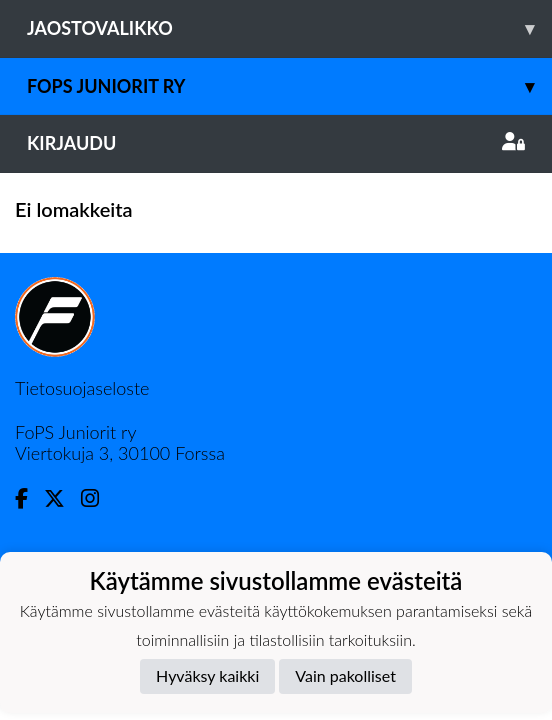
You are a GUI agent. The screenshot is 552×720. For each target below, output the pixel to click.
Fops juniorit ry (289, 86)
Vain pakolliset (345, 675)
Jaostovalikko (289, 28)
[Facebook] (29, 498)
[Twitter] (62, 498)
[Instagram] (98, 498)
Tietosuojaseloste (82, 388)
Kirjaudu (276, 143)
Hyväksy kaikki (207, 675)
